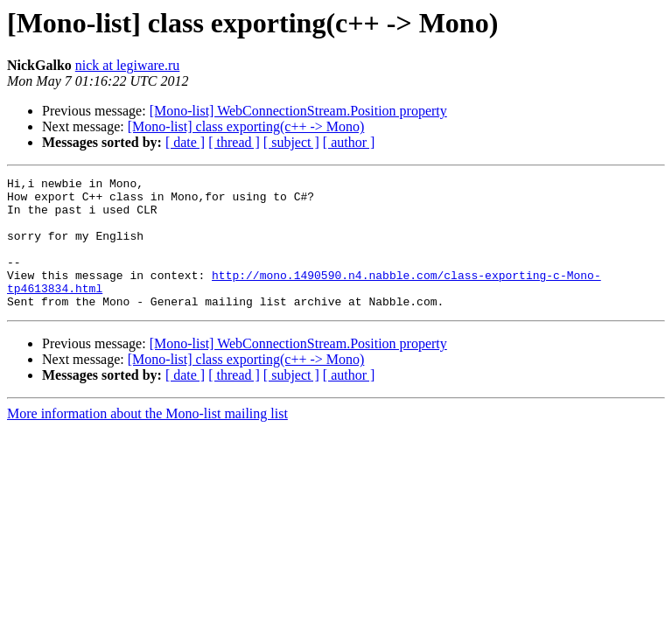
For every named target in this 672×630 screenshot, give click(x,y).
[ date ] (185, 142)
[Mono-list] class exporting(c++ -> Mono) (246, 126)
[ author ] (349, 142)
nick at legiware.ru (128, 65)
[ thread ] (234, 142)
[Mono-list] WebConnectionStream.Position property (298, 111)
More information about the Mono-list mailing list (147, 440)
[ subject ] (291, 142)
